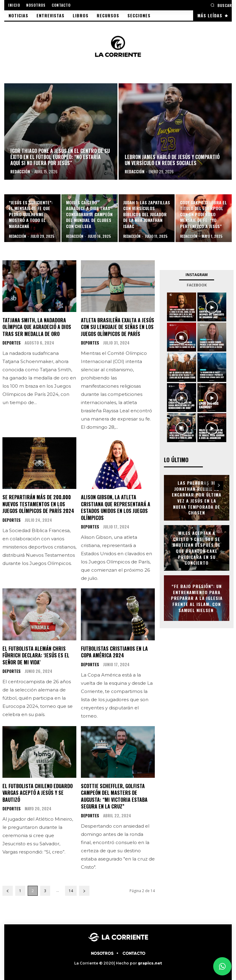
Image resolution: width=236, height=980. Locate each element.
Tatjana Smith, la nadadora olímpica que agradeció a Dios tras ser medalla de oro (37, 327)
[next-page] (84, 890)
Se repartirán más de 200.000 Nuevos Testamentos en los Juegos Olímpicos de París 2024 (38, 504)
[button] (221, 5)
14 (71, 890)
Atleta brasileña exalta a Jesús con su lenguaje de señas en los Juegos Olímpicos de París (118, 327)
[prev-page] (8, 890)
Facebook (197, 285)
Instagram (197, 275)
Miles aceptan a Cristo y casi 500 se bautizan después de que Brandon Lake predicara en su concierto (197, 547)
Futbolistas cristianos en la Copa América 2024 (114, 652)
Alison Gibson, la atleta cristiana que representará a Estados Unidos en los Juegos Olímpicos (116, 507)
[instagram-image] (181, 307)
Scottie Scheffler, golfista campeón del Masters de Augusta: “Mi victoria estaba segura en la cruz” (114, 796)
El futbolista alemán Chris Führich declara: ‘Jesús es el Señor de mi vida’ (36, 655)
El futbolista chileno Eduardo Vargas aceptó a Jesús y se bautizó (38, 793)
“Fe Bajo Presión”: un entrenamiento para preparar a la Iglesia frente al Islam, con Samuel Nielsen (197, 598)
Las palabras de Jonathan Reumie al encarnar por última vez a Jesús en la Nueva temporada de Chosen (197, 497)
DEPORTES (12, 343)
